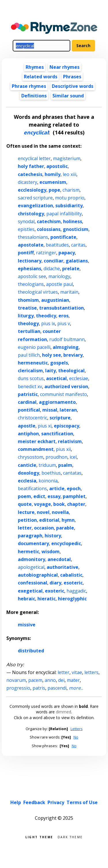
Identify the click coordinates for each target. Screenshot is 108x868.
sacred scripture (35, 198)
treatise (27, 308)
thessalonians (33, 237)
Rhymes (35, 67)
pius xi (45, 426)
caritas (78, 245)
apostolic (57, 166)
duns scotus (31, 378)
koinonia (48, 481)
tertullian (29, 331)
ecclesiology (32, 190)
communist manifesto (64, 394)
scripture (60, 418)
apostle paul (59, 284)
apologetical (31, 567)
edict (39, 496)
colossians (49, 229)
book (59, 504)
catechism (49, 221)
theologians (31, 284)
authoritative (62, 567)
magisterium (67, 158)
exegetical (30, 591)
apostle (27, 426)
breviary (73, 355)
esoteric (73, 583)
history (53, 536)
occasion (44, 528)
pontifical (29, 410)
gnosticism (76, 229)
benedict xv (30, 386)
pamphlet (74, 496)
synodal (26, 221)
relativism (70, 441)
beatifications (32, 488)
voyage (42, 504)
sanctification (57, 434)
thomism (28, 300)
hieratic (47, 599)
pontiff (26, 253)
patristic (28, 394)
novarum (16, 680)
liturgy (26, 316)
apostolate (31, 245)
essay (54, 496)
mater (73, 680)
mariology (59, 276)
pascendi (57, 688)
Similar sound (68, 96)
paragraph (30, 536)
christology (31, 214)
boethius (51, 473)
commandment (36, 449)
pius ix (48, 323)
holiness (73, 221)
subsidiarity (69, 206)
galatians (77, 261)
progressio (18, 688)
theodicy (46, 316)
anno (50, 680)
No (76, 737)
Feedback (34, 802)
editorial (49, 520)
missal (50, 410)
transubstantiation (61, 308)
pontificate (63, 237)
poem (24, 496)
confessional (33, 583)
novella (60, 512)
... (76, 688)
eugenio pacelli (34, 347)
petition (27, 520)
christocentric (33, 418)
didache (52, 269)
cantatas (72, 473)
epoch (74, 488)
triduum (47, 465)
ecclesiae (79, 378)
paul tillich (29, 355)
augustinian (55, 300)
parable (65, 528)
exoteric (55, 591)
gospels (59, 363)
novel (43, 512)
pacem (35, 680)
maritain (69, 292)
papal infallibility (64, 214)
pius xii (63, 449)
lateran (68, 410)
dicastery (28, 182)
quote (25, 504)
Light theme (39, 837)
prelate (71, 269)
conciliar (54, 261)
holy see (52, 355)
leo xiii (70, 174)
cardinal (27, 402)
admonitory (32, 559)
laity (51, 371)
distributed (31, 651)
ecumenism (53, 182)
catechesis (30, 174)
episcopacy (67, 426)
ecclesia (27, 481)
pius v (64, 323)
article (57, 488)
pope (54, 190)
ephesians (30, 269)
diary (55, 583)
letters (91, 672)
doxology (29, 473)
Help (16, 802)
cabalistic (71, 575)
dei (61, 680)
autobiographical (38, 575)
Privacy (56, 802)
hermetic (29, 551)
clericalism (30, 371)
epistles (26, 229)
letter (25, 528)
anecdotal (59, 559)
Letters (77, 729)
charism (71, 190)
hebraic (26, 599)
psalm (65, 465)
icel (73, 457)
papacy (67, 253)
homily (53, 174)
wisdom (51, 551)
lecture (26, 512)
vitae (77, 672)
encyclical (36, 132)
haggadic (76, 591)
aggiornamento (57, 402)
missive (27, 625)
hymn (68, 520)
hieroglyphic (72, 599)
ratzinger (46, 253)
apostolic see (32, 276)
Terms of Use (82, 802)
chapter (76, 504)
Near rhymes (65, 67)
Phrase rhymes (29, 86)
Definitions (34, 96)
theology (28, 323)
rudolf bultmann (67, 339)
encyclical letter (34, 158)
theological (71, 371)
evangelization (35, 206)
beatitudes (57, 245)
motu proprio (70, 198)
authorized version (66, 386)
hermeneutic (33, 363)
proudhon (56, 457)
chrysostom (31, 457)
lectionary (30, 261)
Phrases (72, 77)
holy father (31, 166)
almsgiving (66, 347)
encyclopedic (66, 543)
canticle (27, 465)
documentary (33, 543)
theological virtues (38, 292)
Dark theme (70, 837)
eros (64, 316)
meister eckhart (37, 441)
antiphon (28, 434)
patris (39, 688)
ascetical (56, 378)
